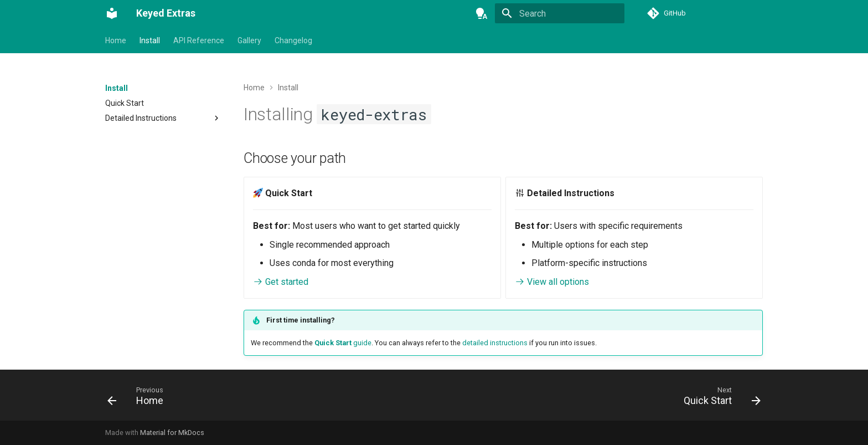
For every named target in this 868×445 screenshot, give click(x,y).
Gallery (249, 40)
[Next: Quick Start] (719, 398)
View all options (552, 282)
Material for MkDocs (172, 433)
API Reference (199, 40)
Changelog (293, 40)
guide (343, 343)
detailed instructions (495, 343)
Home (116, 40)
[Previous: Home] (139, 398)
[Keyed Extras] (112, 13)
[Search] (560, 13)
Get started (281, 282)
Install (150, 40)
